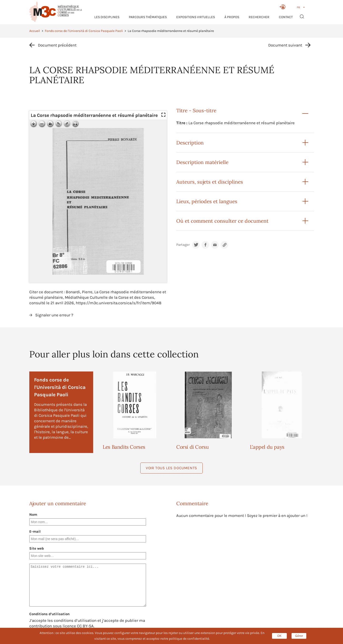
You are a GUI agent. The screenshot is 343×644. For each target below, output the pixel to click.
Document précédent (57, 45)
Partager (183, 245)
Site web (37, 548)
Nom (33, 515)
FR (298, 7)
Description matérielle (202, 162)
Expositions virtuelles (196, 17)
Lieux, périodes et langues (207, 201)
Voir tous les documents (171, 468)
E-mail (35, 531)
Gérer (299, 636)
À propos (232, 17)
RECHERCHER (259, 17)
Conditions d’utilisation (49, 614)
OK (279, 636)
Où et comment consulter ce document (222, 221)
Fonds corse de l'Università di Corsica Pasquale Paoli (84, 31)
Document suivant (285, 45)
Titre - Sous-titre (196, 111)
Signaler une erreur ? (54, 315)
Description (190, 143)
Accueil (35, 31)
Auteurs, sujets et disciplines (210, 182)
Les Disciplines (107, 17)
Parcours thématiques (148, 17)
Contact (286, 17)
